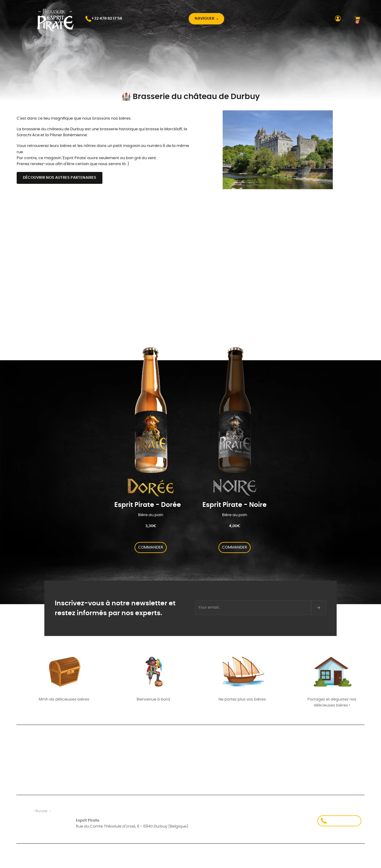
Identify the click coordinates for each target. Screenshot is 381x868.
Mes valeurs (147, 756)
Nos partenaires (273, 742)
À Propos (265, 757)
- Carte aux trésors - (155, 768)
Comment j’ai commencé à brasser (169, 762)
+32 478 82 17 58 (339, 821)
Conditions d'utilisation (101, 860)
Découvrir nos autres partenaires (60, 178)
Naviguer (205, 19)
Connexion (26, 756)
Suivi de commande (35, 762)
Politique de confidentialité (280, 860)
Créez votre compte (35, 768)
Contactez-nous (274, 772)
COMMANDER (151, 547)
